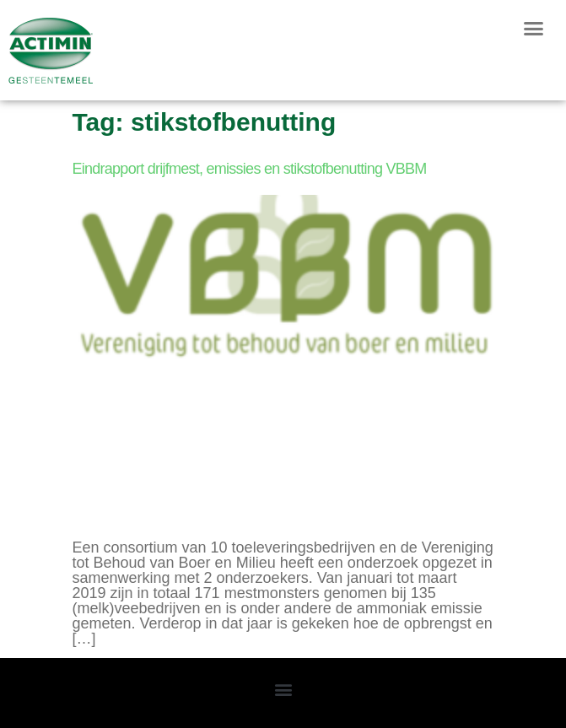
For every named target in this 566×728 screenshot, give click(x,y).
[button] (533, 29)
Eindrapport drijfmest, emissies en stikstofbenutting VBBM (250, 169)
